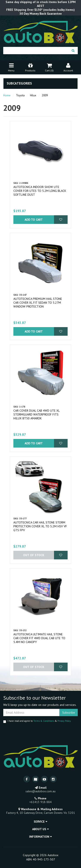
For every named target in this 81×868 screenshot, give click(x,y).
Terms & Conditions (44, 721)
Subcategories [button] (19, 83)
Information (40, 837)
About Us (40, 829)
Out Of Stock (34, 555)
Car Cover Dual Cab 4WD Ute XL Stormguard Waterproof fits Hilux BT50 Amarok (37, 414)
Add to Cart (34, 220)
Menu (11, 67)
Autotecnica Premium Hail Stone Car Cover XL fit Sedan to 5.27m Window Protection (38, 303)
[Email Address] (31, 713)
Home (7, 95)
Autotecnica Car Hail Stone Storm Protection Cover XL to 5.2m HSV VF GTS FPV (40, 526)
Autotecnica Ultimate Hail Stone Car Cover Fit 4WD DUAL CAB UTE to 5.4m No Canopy (39, 638)
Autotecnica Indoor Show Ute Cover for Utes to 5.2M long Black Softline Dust (40, 191)
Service (40, 822)
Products (30, 67)
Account (68, 67)
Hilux (33, 95)
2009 (45, 95)
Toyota (20, 95)
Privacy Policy (64, 721)
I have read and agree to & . (37, 721)
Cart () (49, 67)
